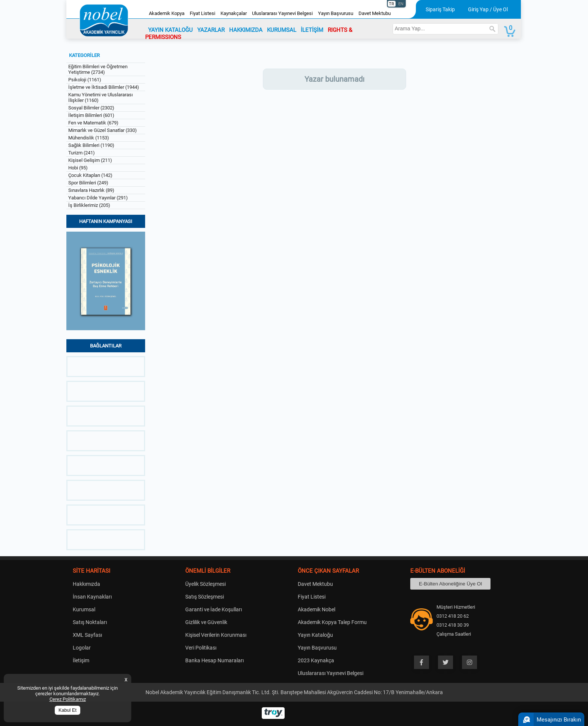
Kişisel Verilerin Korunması (216, 635)
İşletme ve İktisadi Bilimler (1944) (104, 87)
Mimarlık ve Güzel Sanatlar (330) (103, 130)
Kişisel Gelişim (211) (90, 160)
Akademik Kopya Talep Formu (332, 622)
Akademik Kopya (167, 13)
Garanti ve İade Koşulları (214, 609)
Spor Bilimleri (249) (88, 183)
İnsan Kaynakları (92, 597)
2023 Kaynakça (316, 660)
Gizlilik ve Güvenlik (206, 622)
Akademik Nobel (316, 609)
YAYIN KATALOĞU (170, 30)
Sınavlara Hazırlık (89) (91, 190)
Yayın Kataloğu (315, 635)
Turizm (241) (82, 153)
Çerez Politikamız (68, 699)
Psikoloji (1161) (85, 80)
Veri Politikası (201, 648)
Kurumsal (84, 609)
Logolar (82, 648)
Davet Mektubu (375, 13)
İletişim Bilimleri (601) (91, 115)
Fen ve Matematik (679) (93, 123)
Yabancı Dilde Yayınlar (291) (98, 198)
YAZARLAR (211, 30)
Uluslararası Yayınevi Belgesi (282, 13)
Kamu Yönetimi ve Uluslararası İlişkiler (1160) (100, 97)
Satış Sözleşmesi (205, 597)
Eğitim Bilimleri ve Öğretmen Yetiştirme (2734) (98, 69)
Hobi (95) (78, 168)
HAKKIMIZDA (246, 30)
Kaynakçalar (234, 13)
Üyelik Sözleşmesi (205, 584)
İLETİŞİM (312, 30)
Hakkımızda (86, 584)
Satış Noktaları (90, 622)
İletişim (81, 660)
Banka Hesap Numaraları (214, 660)
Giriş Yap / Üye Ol (488, 9)
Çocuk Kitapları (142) (90, 175)
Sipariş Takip (440, 9)
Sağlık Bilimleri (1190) (91, 145)
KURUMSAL (282, 30)
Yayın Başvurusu (336, 13)
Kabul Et (67, 710)
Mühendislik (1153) (89, 138)
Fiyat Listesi (202, 13)
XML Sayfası (87, 635)
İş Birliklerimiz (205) (89, 205)
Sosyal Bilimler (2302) (91, 108)
